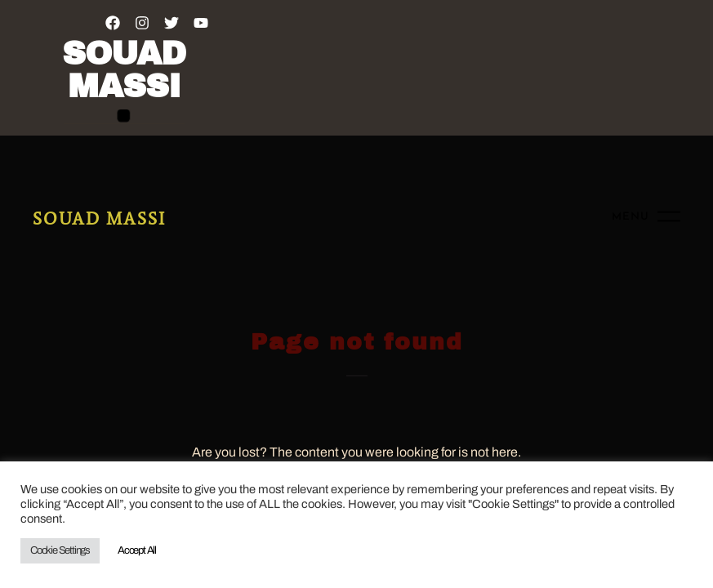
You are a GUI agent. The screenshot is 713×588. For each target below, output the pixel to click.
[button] (124, 116)
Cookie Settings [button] (60, 550)
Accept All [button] (137, 550)
